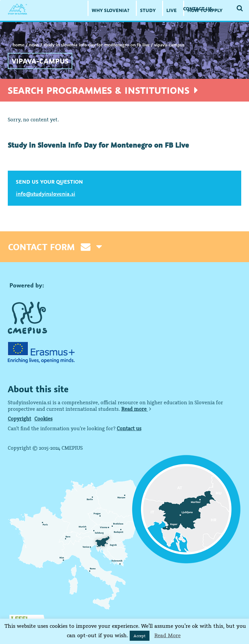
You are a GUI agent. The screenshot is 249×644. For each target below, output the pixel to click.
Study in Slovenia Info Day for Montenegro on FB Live (96, 45)
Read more (136, 409)
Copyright (19, 419)
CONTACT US (198, 9)
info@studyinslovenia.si (46, 194)
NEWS (34, 45)
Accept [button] (140, 636)
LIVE (172, 10)
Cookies (43, 419)
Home (18, 45)
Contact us (129, 428)
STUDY (148, 10)
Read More (167, 635)
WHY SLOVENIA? (111, 10)
